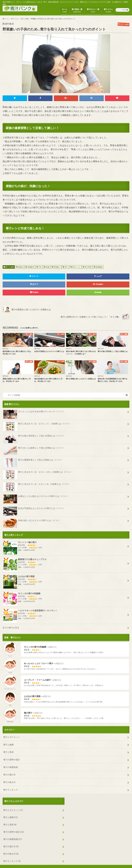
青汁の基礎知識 (11, 763)
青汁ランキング (11, 784)
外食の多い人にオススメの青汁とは (32, 519)
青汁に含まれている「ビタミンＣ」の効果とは (37, 424)
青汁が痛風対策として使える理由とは (33, 459)
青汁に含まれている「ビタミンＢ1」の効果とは (37, 471)
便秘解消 (31, 266)
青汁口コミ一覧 (93, 10)
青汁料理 (88, 266)
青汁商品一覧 (77, 10)
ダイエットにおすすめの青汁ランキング (34, 411)
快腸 (48, 266)
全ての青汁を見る (11, 625)
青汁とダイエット (12, 734)
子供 (40, 266)
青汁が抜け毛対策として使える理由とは (34, 436)
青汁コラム (108, 10)
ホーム (65, 10)
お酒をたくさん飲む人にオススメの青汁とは (36, 495)
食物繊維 (99, 266)
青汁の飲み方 (10, 777)
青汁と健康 (10, 266)
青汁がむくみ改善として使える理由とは (34, 447)
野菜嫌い (57, 266)
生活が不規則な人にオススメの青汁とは (34, 507)
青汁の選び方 (10, 770)
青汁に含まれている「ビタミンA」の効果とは (37, 483)
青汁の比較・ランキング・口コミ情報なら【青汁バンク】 (90, 864)
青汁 (66, 266)
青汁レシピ (76, 266)
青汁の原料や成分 (12, 755)
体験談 (21, 266)
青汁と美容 (8, 748)
